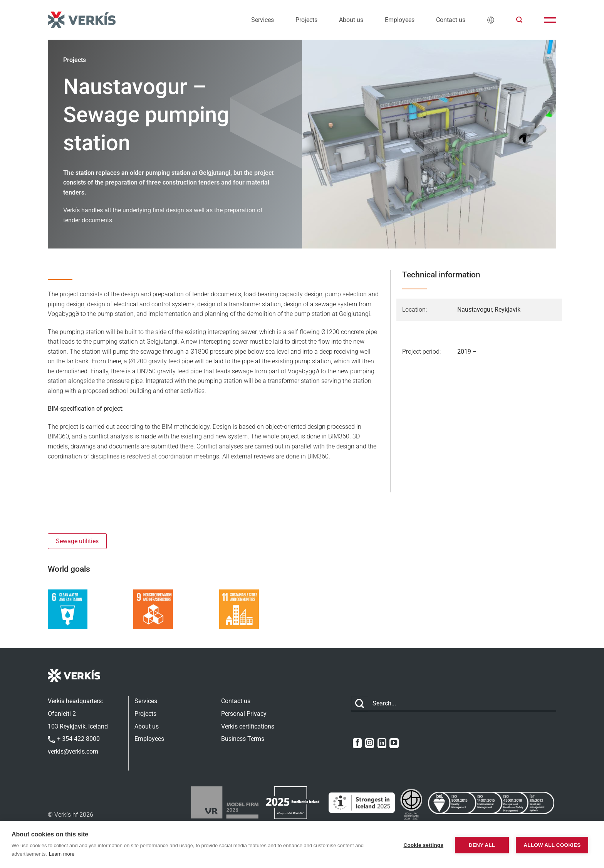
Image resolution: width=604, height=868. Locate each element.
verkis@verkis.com (73, 751)
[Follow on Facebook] (357, 743)
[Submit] (360, 704)
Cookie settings (420, 845)
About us (351, 20)
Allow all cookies (551, 845)
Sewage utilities (77, 541)
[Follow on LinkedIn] (382, 743)
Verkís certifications (248, 726)
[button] (519, 20)
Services (263, 20)
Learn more (62, 854)
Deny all (479, 845)
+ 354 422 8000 (74, 739)
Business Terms (243, 739)
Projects (306, 20)
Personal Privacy (244, 714)
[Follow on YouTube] (394, 743)
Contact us (451, 20)
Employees (400, 20)
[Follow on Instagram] (370, 743)
